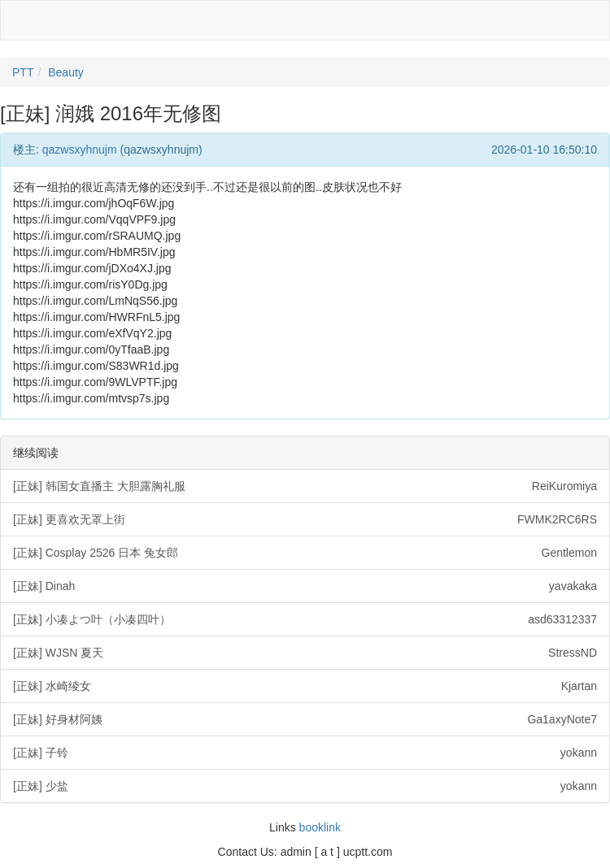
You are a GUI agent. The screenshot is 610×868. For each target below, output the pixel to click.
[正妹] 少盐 (305, 786)
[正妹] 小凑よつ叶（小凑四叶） (305, 619)
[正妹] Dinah (305, 586)
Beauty (66, 72)
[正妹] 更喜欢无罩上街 (305, 519)
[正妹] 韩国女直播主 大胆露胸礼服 (305, 486)
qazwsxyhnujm (80, 150)
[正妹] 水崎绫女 (305, 686)
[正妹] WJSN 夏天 (305, 653)
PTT (23, 72)
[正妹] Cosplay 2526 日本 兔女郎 (305, 553)
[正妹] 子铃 (305, 753)
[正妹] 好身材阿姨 (305, 719)
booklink (320, 827)
